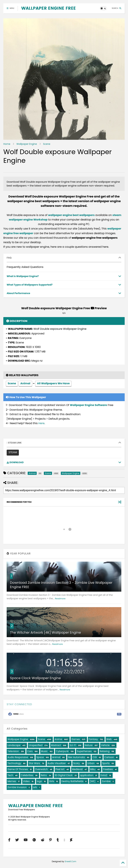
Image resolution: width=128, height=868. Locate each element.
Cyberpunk (62, 751)
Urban (91, 763)
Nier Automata (76, 757)
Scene (47, 144)
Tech (10, 775)
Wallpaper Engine (27, 144)
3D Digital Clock (64, 775)
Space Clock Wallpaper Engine (35, 678)
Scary (76, 763)
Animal (25, 384)
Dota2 (104, 775)
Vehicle (105, 745)
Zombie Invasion (17, 787)
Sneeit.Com (71, 861)
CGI (95, 757)
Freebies (108, 769)
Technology (14, 763)
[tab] (64, 258)
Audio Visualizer (57, 763)
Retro (44, 775)
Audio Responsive (18, 757)
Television (13, 751)
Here (41, 423)
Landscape (14, 745)
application (87, 775)
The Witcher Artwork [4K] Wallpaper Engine (45, 632)
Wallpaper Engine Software (88, 405)
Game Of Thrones (18, 769)
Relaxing (105, 751)
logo (39, 781)
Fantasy (93, 739)
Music (44, 751)
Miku (93, 769)
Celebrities (27, 775)
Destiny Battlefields (72, 781)
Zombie (106, 781)
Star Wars (34, 763)
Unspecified (35, 745)
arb (35, 787)
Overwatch (41, 769)
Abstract (56, 745)
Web (109, 739)
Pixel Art (60, 769)
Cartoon (109, 757)
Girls (52, 781)
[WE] (93, 781)
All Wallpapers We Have (53, 384)
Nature (89, 745)
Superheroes (84, 751)
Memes (12, 781)
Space (40, 757)
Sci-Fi (73, 745)
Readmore (60, 599)
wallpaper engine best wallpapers (71, 215)
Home (7, 144)
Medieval (77, 769)
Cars (30, 751)
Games (76, 739)
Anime (58, 739)
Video (26, 781)
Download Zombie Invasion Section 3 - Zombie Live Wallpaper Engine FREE (61, 585)
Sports (106, 763)
